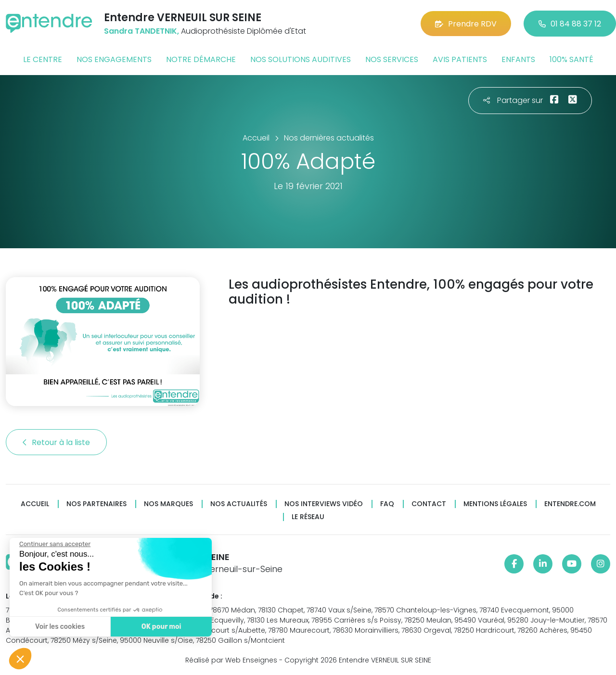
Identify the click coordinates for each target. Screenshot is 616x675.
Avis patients (460, 59)
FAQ (387, 504)
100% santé (571, 59)
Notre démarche (201, 59)
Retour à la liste (56, 442)
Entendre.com (570, 504)
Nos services (392, 59)
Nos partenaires (96, 504)
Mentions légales (495, 504)
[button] (20, 659)
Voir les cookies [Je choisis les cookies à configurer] (59, 627)
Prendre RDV (466, 24)
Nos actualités (239, 504)
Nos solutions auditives (301, 59)
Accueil (35, 504)
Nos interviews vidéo (324, 504)
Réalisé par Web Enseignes (231, 660)
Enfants (518, 59)
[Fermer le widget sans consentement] (54, 544)
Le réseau (308, 517)
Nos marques (168, 504)
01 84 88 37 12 (570, 24)
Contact (429, 504)
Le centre (43, 59)
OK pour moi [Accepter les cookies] (161, 627)
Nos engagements (114, 59)
